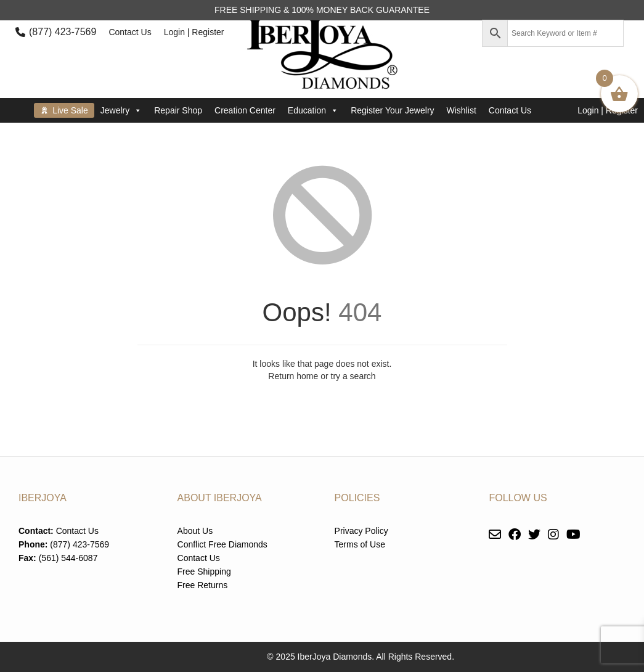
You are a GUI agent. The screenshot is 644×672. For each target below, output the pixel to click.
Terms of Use (360, 544)
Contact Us (130, 32)
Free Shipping (204, 572)
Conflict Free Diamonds (222, 544)
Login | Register (194, 32)
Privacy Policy (361, 531)
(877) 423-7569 (63, 32)
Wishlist (462, 110)
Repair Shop (178, 110)
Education (313, 110)
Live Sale (70, 110)
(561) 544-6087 (68, 558)
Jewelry (121, 110)
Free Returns (203, 585)
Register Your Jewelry (392, 110)
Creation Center (245, 110)
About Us (195, 531)
